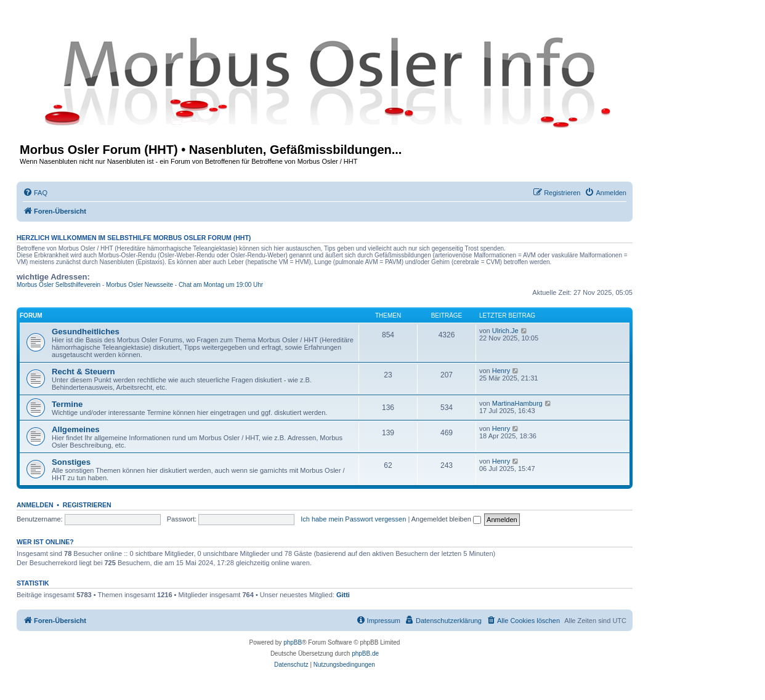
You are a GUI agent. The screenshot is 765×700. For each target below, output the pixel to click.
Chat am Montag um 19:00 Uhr (221, 285)
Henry (501, 371)
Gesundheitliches (86, 332)
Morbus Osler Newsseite (140, 285)
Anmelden (35, 505)
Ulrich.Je (505, 331)
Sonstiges (71, 462)
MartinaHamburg (517, 403)
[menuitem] (35, 193)
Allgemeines (76, 429)
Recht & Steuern (83, 372)
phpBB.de (365, 654)
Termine (67, 404)
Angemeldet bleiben (446, 519)
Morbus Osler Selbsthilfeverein (59, 285)
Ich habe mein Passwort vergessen (353, 519)
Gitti (343, 595)
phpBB (293, 642)
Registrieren (87, 505)
